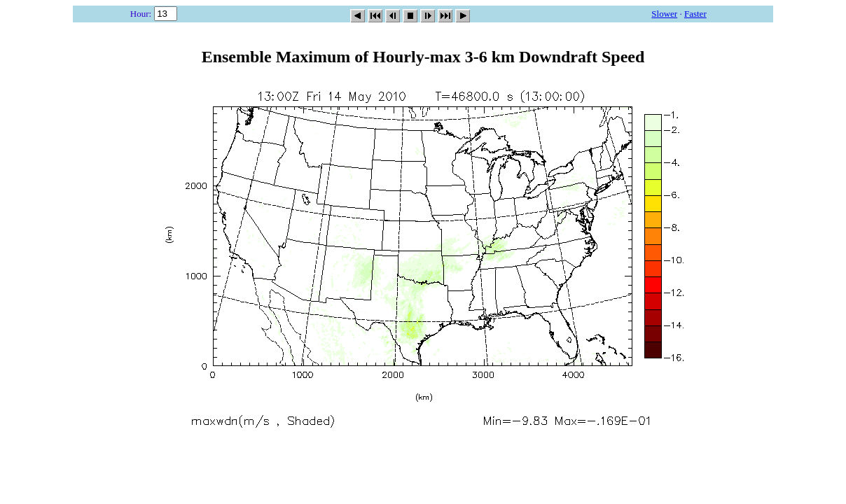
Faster (695, 14)
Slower (664, 14)
